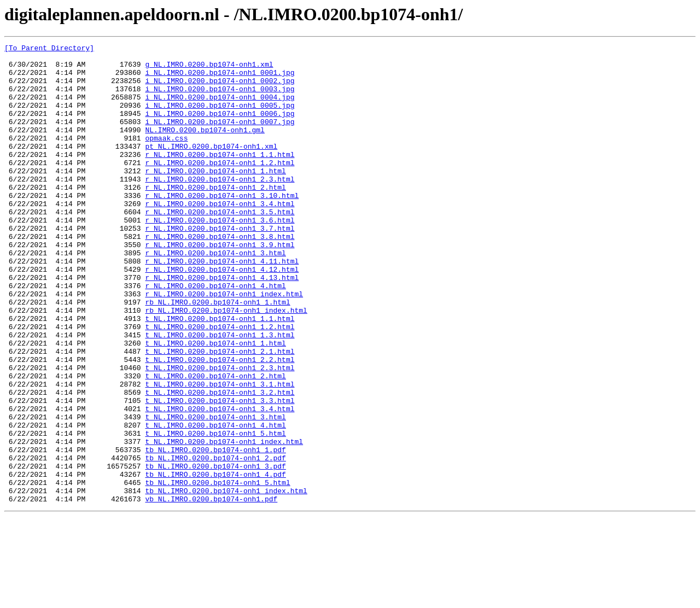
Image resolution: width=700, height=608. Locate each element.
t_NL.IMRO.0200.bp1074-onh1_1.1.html (220, 374)
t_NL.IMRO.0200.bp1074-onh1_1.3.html (220, 394)
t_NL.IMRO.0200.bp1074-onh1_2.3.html (220, 433)
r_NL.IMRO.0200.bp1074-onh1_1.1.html (220, 177)
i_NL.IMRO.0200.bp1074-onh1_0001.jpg (220, 79)
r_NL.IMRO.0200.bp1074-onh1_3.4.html (220, 236)
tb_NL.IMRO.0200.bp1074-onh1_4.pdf (215, 561)
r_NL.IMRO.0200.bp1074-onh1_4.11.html (222, 305)
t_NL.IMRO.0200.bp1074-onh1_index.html (224, 522)
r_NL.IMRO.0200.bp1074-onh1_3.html (215, 295)
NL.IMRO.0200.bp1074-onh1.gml (205, 148)
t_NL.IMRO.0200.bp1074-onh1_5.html (215, 512)
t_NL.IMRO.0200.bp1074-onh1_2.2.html (220, 423)
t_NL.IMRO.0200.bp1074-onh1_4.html (215, 502)
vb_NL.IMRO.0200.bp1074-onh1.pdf (211, 591)
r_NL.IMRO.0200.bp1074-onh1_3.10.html (222, 226)
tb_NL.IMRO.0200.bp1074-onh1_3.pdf (215, 551)
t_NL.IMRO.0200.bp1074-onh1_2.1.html (220, 413)
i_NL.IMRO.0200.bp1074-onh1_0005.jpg (220, 118)
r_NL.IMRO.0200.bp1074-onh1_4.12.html (222, 315)
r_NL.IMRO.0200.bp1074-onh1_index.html (224, 344)
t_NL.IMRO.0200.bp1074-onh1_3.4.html (220, 482)
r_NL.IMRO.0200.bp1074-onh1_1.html (215, 197)
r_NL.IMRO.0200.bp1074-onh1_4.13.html (222, 325)
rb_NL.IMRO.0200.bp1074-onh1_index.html (226, 364)
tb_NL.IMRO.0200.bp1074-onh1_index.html (226, 581)
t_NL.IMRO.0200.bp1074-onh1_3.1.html (220, 453)
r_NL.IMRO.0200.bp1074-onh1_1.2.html (220, 187)
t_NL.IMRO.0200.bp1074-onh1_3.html (215, 492)
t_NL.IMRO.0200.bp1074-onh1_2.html (215, 443)
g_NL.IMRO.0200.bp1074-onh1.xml (209, 69)
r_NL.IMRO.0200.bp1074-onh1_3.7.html (220, 266)
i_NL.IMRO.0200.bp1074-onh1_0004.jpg (220, 108)
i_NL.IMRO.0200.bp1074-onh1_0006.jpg (220, 128)
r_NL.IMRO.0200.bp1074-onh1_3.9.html (220, 285)
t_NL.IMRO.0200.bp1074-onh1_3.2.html (220, 463)
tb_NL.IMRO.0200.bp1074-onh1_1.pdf (215, 531)
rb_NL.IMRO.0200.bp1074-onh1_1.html (217, 354)
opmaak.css (166, 157)
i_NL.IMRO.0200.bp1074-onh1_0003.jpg (220, 98)
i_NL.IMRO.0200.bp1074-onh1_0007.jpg (220, 138)
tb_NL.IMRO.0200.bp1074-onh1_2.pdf (215, 541)
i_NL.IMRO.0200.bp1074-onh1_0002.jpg (220, 89)
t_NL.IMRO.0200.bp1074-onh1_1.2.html (220, 384)
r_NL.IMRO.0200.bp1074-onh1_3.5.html (220, 246)
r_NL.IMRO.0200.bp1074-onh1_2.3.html (220, 207)
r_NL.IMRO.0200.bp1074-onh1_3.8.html (220, 276)
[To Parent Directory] (49, 49)
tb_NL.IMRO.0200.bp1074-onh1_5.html (217, 571)
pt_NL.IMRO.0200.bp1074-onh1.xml (211, 167)
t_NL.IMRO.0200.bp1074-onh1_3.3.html (220, 472)
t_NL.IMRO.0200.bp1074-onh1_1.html (215, 404)
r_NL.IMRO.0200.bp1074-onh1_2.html (215, 217)
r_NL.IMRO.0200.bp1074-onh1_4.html (215, 335)
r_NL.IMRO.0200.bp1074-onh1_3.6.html (220, 256)
